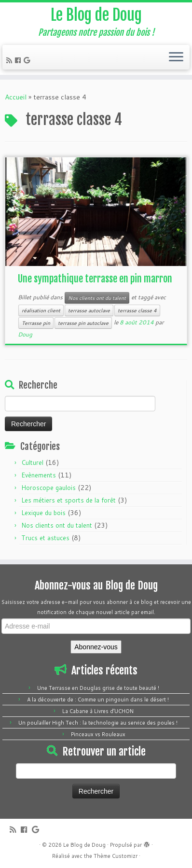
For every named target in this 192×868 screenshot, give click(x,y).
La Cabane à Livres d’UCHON (98, 711)
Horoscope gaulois (48, 488)
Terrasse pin (36, 323)
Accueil (16, 97)
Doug (25, 334)
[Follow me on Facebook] (19, 60)
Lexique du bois (43, 513)
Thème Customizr (116, 856)
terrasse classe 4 (137, 310)
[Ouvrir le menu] (176, 57)
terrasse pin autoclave (83, 323)
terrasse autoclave (89, 310)
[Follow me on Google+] (28, 60)
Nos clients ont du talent (97, 298)
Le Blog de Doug (96, 15)
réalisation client (41, 310)
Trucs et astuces (45, 538)
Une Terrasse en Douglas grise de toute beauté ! (98, 688)
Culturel (32, 462)
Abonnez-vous (96, 647)
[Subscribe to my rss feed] (11, 60)
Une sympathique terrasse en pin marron (95, 279)
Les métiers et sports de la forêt (69, 500)
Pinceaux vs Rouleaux (98, 734)
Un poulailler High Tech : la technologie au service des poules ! (98, 723)
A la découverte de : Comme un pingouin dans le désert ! (98, 700)
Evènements (39, 475)
